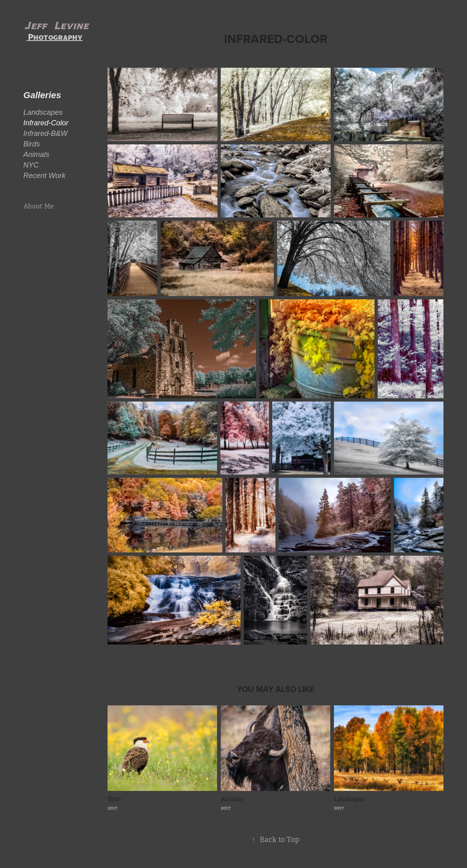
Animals (37, 155)
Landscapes (43, 112)
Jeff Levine (57, 26)
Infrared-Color (46, 123)
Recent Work (45, 176)
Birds (32, 144)
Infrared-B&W (46, 133)
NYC (31, 165)
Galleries (42, 95)
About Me (39, 206)
